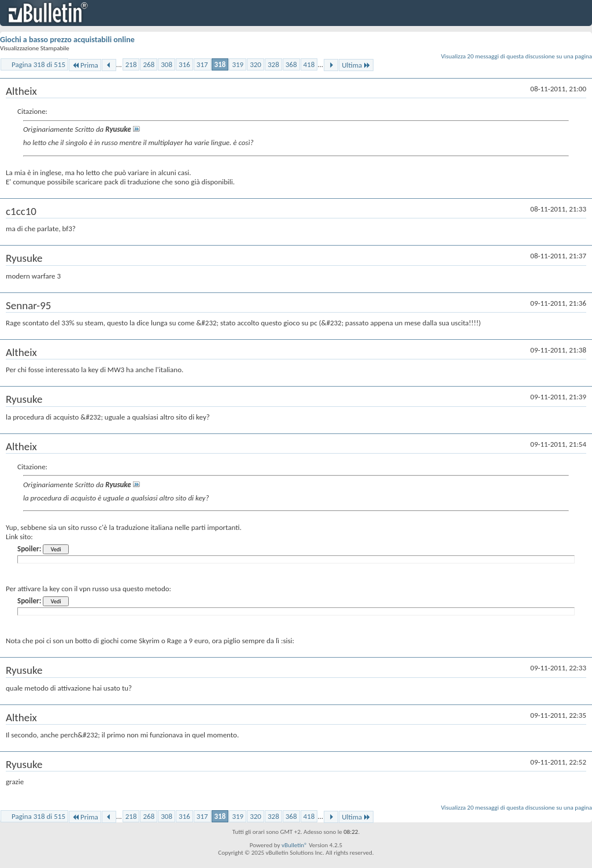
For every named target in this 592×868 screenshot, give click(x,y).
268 (149, 64)
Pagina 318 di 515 (38, 64)
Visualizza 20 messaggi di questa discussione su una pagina (517, 56)
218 (131, 64)
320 (256, 64)
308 (166, 64)
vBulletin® (295, 845)
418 (309, 64)
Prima (85, 65)
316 (184, 64)
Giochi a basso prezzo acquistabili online (67, 40)
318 (220, 64)
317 (202, 64)
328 (273, 64)
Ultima (356, 65)
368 (291, 64)
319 (238, 64)
